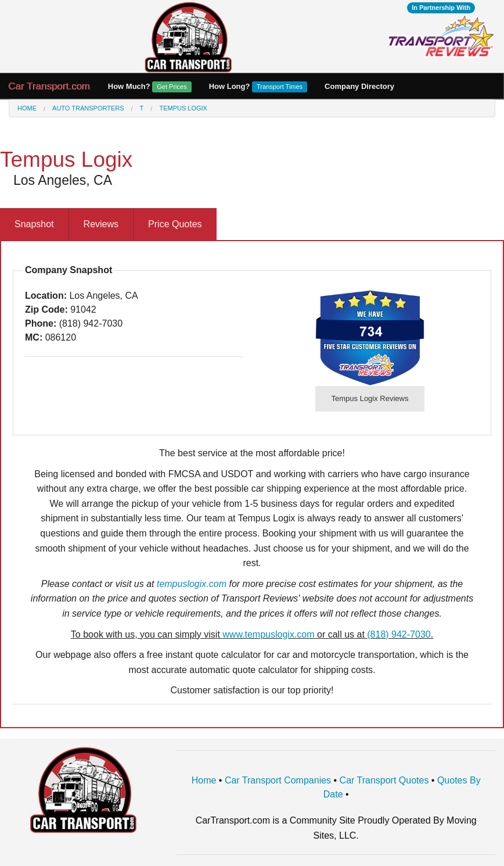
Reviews (101, 224)
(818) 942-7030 (399, 634)
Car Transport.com (50, 86)
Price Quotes (175, 224)
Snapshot (34, 224)
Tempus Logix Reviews (370, 398)
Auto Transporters (88, 108)
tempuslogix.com (192, 584)
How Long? (258, 87)
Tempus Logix (183, 108)
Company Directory (359, 86)
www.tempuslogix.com (268, 634)
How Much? (150, 87)
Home (27, 108)
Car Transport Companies (278, 780)
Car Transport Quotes (384, 780)
